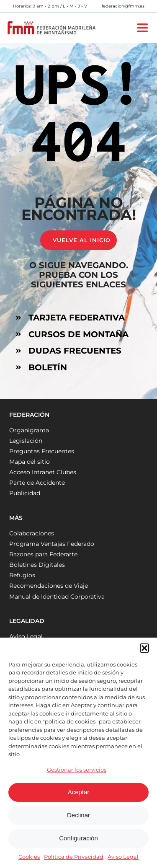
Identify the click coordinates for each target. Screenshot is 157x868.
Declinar (78, 815)
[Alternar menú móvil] (143, 28)
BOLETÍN (48, 367)
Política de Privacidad (74, 857)
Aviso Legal (123, 857)
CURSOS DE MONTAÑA (78, 334)
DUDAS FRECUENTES (75, 351)
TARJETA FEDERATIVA (77, 318)
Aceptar (79, 792)
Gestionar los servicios (77, 770)
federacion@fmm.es (123, 6)
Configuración (78, 838)
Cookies (29, 857)
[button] (144, 648)
